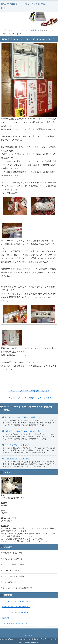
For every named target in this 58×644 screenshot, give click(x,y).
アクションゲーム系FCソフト (14, 559)
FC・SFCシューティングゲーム (14, 565)
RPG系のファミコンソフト (13, 553)
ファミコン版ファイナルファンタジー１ (15, 623)
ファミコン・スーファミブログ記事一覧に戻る (29, 391)
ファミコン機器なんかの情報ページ (16, 576)
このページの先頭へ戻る (29, 631)
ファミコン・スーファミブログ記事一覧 (26, 30)
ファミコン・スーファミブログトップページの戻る (29, 398)
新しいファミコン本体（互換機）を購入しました (23, 417)
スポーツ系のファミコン (12, 571)
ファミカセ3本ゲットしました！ (17, 445)
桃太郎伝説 (6, 618)
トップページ (6, 30)
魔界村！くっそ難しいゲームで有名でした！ (16, 607)
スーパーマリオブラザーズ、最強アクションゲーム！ (19, 601)
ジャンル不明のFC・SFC (12, 582)
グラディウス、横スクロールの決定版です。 (16, 612)
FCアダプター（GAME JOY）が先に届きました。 (24, 431)
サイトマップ (29, 635)
